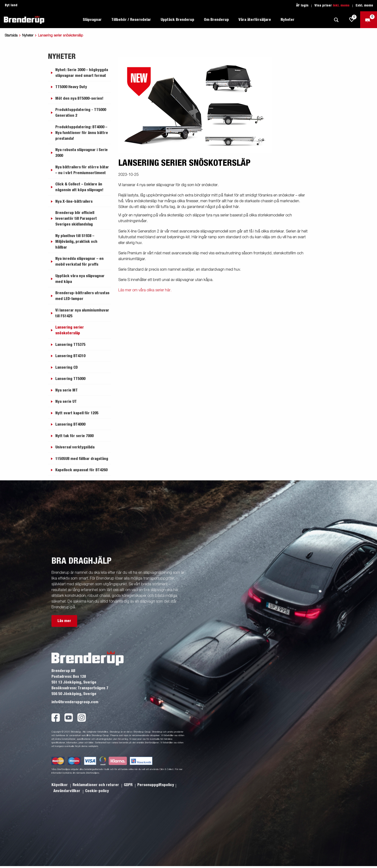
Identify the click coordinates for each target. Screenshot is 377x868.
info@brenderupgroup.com (75, 702)
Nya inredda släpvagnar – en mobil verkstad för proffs (79, 262)
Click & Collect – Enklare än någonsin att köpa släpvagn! (79, 187)
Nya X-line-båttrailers (74, 202)
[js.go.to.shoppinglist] (352, 20)
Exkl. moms (364, 6)
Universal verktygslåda (75, 447)
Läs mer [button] (64, 621)
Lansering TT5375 (70, 345)
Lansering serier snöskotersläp (70, 330)
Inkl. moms (341, 6)
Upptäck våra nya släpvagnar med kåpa (80, 279)
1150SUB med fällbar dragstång (82, 459)
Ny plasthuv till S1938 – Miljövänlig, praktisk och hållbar (76, 242)
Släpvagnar (92, 20)
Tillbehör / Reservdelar (131, 20)
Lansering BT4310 (70, 356)
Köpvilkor (60, 785)
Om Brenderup (216, 20)
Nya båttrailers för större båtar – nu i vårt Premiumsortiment (82, 170)
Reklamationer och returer (96, 785)
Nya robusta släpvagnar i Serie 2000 (82, 153)
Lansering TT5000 (70, 379)
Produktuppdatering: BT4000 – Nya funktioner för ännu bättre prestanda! (82, 133)
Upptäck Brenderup (177, 20)
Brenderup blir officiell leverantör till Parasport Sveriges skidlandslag (76, 219)
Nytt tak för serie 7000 (74, 436)
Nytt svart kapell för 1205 (77, 413)
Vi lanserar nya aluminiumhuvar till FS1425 (82, 313)
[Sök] (336, 20)
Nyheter (288, 20)
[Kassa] (369, 20)
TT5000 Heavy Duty (71, 87)
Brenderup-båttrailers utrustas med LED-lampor (82, 296)
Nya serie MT (66, 390)
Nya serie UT (66, 402)
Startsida (11, 36)
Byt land (11, 5)
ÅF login (302, 6)
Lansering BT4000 (70, 424)
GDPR (129, 785)
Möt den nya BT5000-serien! (79, 98)
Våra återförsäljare (255, 20)
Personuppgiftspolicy (156, 785)
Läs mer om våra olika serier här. (145, 290)
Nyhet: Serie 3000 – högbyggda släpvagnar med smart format (82, 73)
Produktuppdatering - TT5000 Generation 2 (81, 113)
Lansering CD (66, 367)
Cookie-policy (97, 791)
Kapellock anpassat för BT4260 (81, 470)
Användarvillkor (67, 791)
